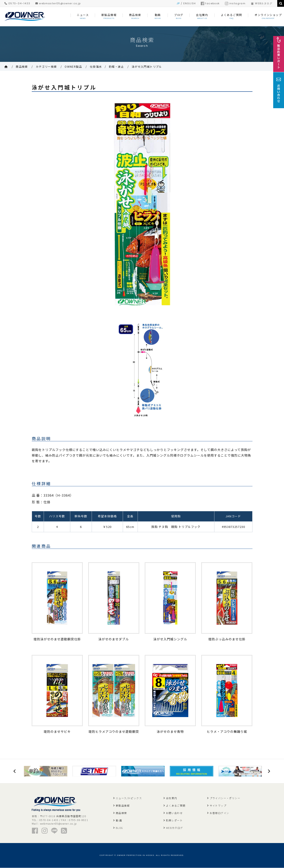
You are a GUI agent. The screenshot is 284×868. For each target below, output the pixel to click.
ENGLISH (190, 3)
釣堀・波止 (116, 66)
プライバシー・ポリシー (225, 798)
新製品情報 (123, 806)
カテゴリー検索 (46, 66)
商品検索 (22, 66)
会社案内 (172, 798)
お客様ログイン (219, 813)
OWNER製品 (73, 66)
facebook (210, 3)
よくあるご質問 (176, 806)
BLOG (119, 828)
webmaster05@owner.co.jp (58, 3)
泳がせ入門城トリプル (147, 66)
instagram (235, 3)
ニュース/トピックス (129, 798)
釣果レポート (174, 821)
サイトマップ (218, 806)
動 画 (119, 821)
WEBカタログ (261, 3)
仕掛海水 (96, 66)
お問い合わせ (174, 813)
